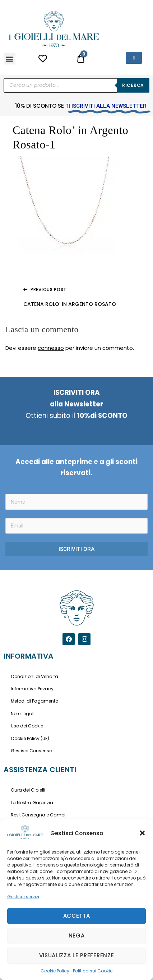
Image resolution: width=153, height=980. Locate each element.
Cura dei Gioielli (28, 790)
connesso (51, 348)
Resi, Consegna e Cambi (38, 815)
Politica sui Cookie (93, 971)
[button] (142, 833)
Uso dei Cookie (27, 726)
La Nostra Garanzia (32, 803)
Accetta (77, 916)
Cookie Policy (55, 971)
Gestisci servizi (23, 897)
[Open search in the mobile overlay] (76, 85)
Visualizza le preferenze (77, 955)
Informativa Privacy (32, 689)
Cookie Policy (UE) (30, 738)
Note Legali (23, 714)
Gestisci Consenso (31, 751)
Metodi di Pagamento (34, 701)
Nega (77, 936)
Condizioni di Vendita (34, 676)
